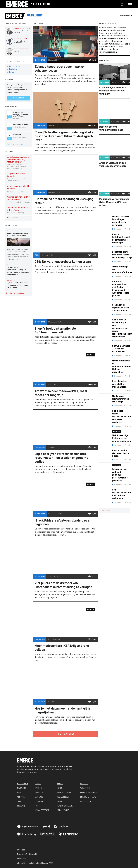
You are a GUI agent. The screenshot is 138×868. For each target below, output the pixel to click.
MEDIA (20, 793)
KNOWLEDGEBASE (42, 810)
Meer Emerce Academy (18, 144)
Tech (37, 255)
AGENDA (60, 784)
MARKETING (22, 788)
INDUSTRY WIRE (63, 810)
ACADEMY (39, 802)
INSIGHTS (39, 793)
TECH (19, 802)
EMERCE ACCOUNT (64, 793)
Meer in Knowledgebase (19, 293)
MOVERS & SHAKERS (65, 806)
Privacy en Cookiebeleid (27, 854)
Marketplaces (118, 445)
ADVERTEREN (86, 802)
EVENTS (39, 788)
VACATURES (85, 788)
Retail (11, 72)
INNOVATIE (21, 806)
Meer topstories (66, 734)
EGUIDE (59, 802)
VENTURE (21, 797)
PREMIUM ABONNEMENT (89, 793)
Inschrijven (19, 98)
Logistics (12, 69)
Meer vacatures (18, 218)
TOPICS (60, 788)
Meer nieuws (115, 510)
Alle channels (126, 16)
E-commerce (14, 67)
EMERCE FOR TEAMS (88, 797)
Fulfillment (42, 4)
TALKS (38, 784)
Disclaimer (21, 859)
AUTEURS (39, 797)
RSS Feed (21, 850)
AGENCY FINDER (63, 797)
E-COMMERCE (23, 784)
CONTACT (84, 784)
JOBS (38, 806)
